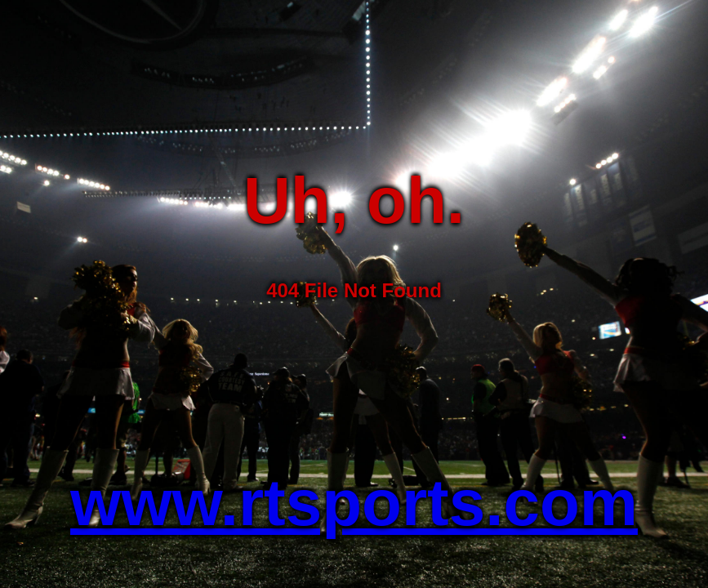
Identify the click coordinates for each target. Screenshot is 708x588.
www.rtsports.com (354, 503)
